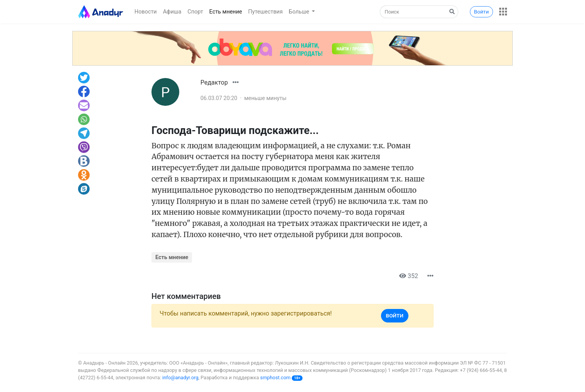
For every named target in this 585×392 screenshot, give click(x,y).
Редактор (214, 82)
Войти (481, 12)
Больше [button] (300, 12)
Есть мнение (226, 12)
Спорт (195, 12)
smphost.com (275, 378)
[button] (503, 12)
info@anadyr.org (180, 378)
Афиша (172, 12)
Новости (146, 12)
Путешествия (265, 12)
